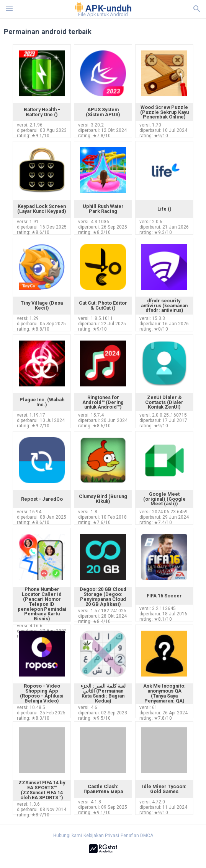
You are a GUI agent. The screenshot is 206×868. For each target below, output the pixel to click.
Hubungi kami (68, 836)
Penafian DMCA (137, 836)
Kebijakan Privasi (101, 836)
